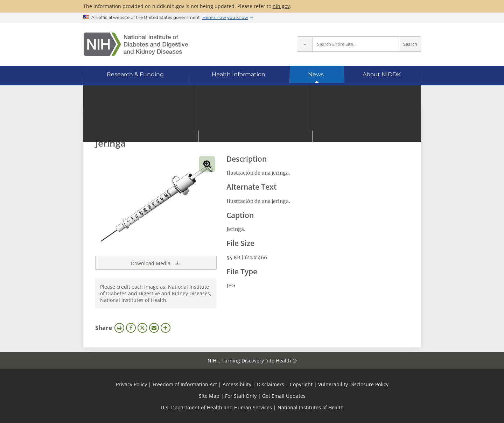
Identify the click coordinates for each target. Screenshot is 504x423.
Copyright (301, 384)
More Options (166, 328)
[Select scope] (305, 44)
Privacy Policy (131, 384)
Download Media (156, 263)
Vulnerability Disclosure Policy (353, 384)
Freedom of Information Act (185, 384)
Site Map (209, 396)
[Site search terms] (356, 44)
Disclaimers (271, 384)
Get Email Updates (284, 396)
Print (119, 328)
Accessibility (237, 384)
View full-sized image (207, 164)
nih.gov (281, 6)
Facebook (131, 328)
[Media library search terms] (242, 124)
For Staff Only (241, 396)
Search (410, 44)
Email (154, 328)
